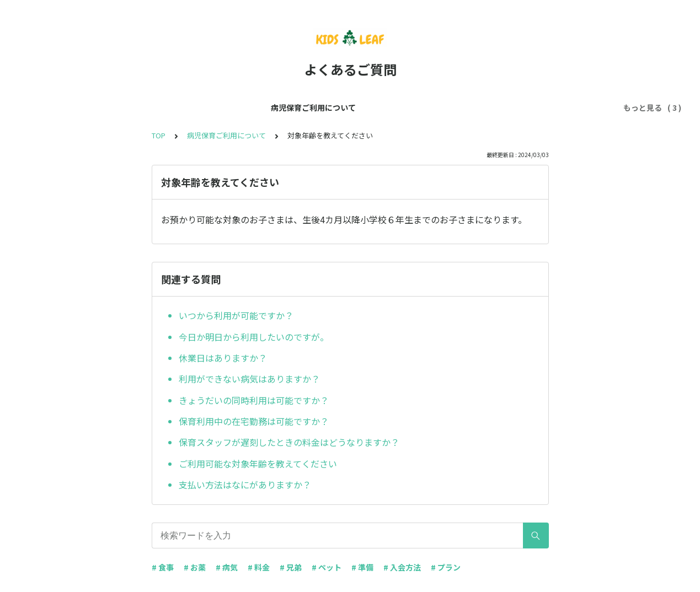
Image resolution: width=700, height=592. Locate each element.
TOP (159, 135)
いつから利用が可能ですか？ (236, 315)
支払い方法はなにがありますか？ (245, 485)
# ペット (327, 567)
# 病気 (227, 567)
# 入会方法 (402, 567)
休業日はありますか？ (223, 358)
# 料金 (259, 567)
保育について (308, 107)
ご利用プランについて (385, 107)
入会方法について (470, 107)
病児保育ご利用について (227, 107)
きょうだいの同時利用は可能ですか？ (254, 400)
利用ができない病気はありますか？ (249, 379)
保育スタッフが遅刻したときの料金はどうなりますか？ (289, 442)
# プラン (446, 567)
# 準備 (362, 567)
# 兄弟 (291, 567)
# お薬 (195, 567)
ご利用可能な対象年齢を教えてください (258, 464)
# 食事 (163, 567)
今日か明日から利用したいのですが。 (254, 337)
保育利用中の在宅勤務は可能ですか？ (254, 421)
